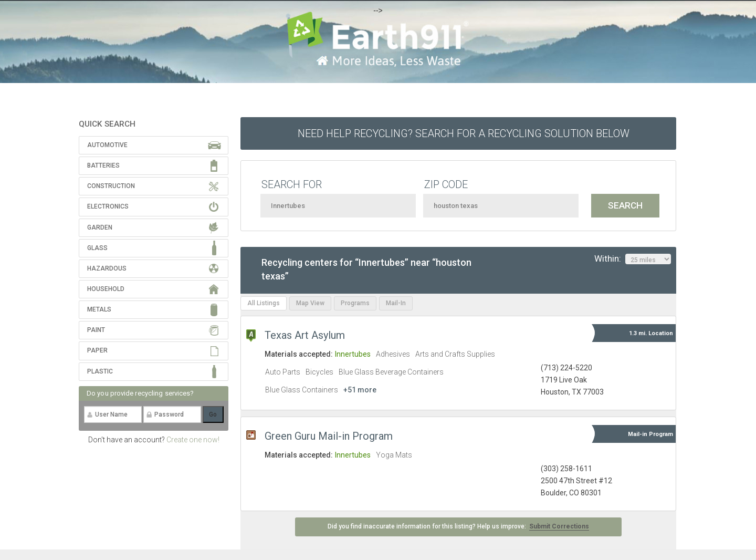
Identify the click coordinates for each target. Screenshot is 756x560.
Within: (633, 259)
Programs (355, 303)
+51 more (360, 390)
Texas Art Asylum (305, 335)
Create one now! (193, 440)
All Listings (264, 303)
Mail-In (396, 303)
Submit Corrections (559, 526)
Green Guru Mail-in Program (329, 436)
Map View (310, 303)
